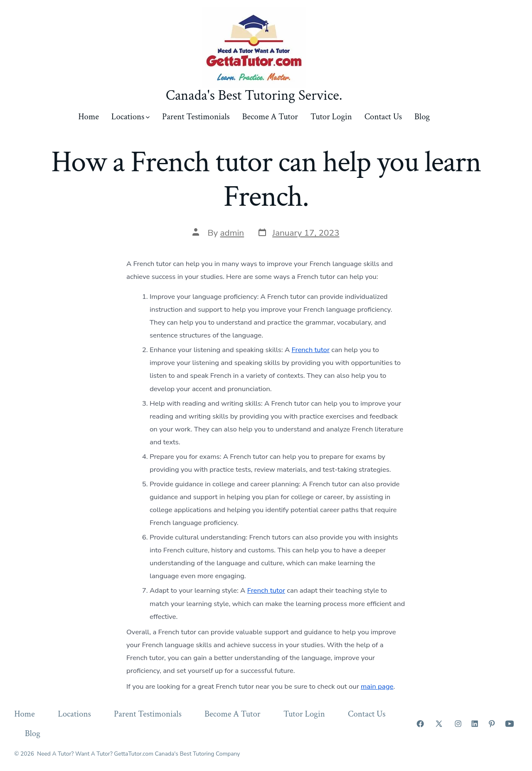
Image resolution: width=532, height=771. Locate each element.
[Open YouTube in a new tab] (510, 724)
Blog (422, 117)
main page (377, 686)
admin (232, 233)
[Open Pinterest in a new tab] (492, 724)
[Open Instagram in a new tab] (458, 724)
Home (89, 117)
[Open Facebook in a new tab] (420, 724)
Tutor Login (331, 117)
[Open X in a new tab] (439, 724)
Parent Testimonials (196, 117)
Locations (131, 117)
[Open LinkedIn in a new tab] (475, 724)
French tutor (310, 350)
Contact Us (383, 117)
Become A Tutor (270, 117)
